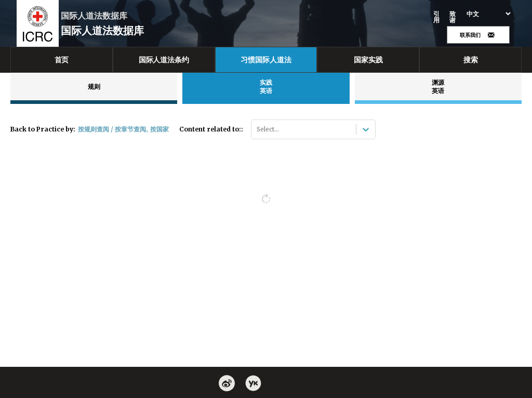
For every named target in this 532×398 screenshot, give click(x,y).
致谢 (453, 17)
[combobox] (257, 129)
